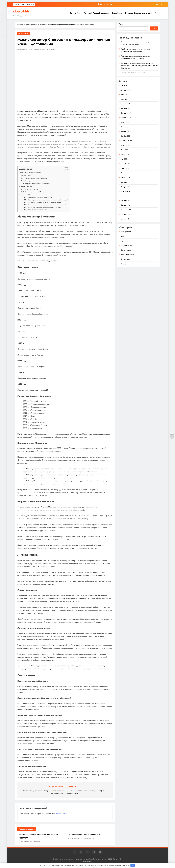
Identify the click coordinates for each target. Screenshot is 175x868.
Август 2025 (125, 122)
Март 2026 (125, 95)
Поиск (122, 24)
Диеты (123, 236)
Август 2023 (125, 196)
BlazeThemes (87, 862)
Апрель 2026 (126, 90)
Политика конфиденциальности (138, 13)
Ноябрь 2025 (126, 113)
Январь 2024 (125, 178)
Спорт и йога (125, 264)
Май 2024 (124, 159)
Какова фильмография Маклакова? (40, 197)
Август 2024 (125, 145)
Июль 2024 (125, 150)
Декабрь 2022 (126, 201)
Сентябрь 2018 (126, 214)
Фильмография (26, 175)
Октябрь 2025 (126, 118)
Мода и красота (126, 245)
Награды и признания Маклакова (37, 184)
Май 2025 (124, 127)
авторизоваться (61, 814)
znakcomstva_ (75, 838)
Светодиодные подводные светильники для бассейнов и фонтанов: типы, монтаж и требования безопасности (139, 66)
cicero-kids (21, 11)
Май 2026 (124, 85)
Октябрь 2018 (126, 210)
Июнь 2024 (125, 155)
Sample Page (75, 13)
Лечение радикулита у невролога (133, 73)
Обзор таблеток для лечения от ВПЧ (84, 835)
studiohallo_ (23, 49)
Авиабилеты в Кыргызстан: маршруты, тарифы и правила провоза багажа (138, 43)
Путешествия (125, 259)
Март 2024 (125, 168)
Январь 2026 (125, 104)
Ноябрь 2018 (125, 205)
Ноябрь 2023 (126, 187)
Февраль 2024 (126, 173)
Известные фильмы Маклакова (36, 178)
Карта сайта (117, 13)
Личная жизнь (26, 186)
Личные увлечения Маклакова (36, 192)
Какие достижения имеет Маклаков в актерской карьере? (48, 200)
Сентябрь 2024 (126, 141)
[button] (65, 169)
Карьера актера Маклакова (35, 181)
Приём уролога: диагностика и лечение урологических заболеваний (136, 50)
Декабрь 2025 (126, 108)
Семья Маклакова (31, 189)
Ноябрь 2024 (126, 131)
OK (133, 865)
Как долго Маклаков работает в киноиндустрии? (45, 207)
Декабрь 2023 (126, 182)
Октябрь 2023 (126, 191)
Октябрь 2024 (126, 136)
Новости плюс (126, 250)
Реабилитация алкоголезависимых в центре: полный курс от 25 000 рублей (137, 57)
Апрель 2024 (126, 164)
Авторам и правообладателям (96, 13)
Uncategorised (24, 34)
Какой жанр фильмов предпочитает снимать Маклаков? (47, 205)
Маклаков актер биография (31, 172)
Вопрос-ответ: (26, 195)
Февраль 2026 (126, 99)
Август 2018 (125, 219)
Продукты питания (127, 255)
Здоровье (124, 241)
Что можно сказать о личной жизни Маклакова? (45, 202)
